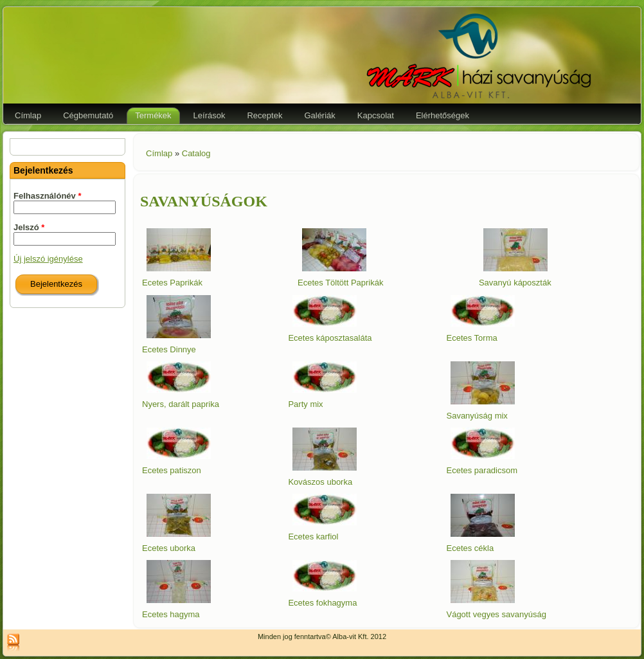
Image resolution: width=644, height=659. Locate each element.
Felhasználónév (47, 196)
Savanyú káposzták (515, 283)
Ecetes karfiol (313, 537)
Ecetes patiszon (172, 470)
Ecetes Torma (471, 338)
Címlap (159, 153)
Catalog (196, 153)
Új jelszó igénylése (48, 259)
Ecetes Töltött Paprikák (340, 283)
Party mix (305, 404)
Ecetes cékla (470, 548)
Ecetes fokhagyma (322, 603)
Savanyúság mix (477, 416)
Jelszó (29, 227)
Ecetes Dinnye (169, 349)
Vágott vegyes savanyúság (496, 614)
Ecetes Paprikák (172, 283)
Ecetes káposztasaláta (330, 338)
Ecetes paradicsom (482, 470)
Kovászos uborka (320, 482)
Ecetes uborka (169, 548)
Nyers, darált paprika (181, 404)
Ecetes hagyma (171, 614)
